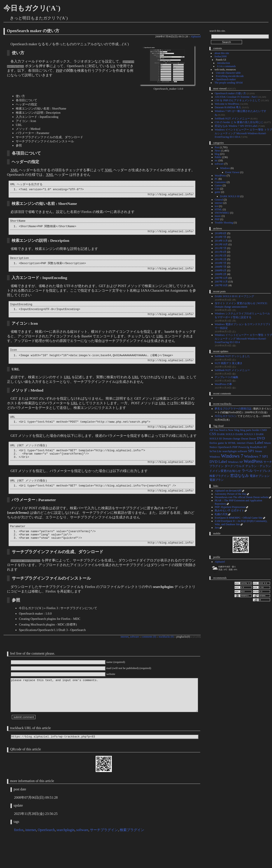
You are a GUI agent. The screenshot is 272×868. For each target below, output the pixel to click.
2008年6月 (221, 270)
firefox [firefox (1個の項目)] (213, 443)
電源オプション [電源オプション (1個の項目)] (260, 476)
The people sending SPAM (229, 83)
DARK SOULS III (230, 196)
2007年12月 (221, 278)
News (218, 151)
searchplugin (66, 857)
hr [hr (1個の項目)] (226, 443)
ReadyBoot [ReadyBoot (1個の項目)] (256, 447)
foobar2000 (220, 56)
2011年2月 (221, 259)
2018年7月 (221, 237)
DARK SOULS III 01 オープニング (234, 296)
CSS (217, 189)
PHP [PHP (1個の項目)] (235, 447)
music (218, 216)
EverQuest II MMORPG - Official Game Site (239, 518)
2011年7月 (221, 248)
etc (216, 160)
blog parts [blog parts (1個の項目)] (246, 430)
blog (217, 154)
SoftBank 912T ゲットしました (232, 356)
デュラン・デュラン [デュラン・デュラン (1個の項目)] (258, 466)
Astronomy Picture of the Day (231, 494)
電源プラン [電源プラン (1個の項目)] (217, 480)
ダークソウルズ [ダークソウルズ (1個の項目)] (234, 466)
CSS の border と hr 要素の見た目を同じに (239, 122)
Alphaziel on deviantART (228, 491)
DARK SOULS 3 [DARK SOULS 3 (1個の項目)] (245, 434)
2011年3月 (221, 256)
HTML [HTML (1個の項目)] (232, 443)
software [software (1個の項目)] (242, 451)
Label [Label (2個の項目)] (259, 443)
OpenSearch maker (226, 79)
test (217, 206)
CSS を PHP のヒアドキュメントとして (237, 100)
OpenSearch (46, 857)
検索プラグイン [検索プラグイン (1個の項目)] (219, 476)
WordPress (220, 176)
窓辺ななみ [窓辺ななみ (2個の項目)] (240, 476)
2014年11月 (221, 241)
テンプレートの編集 (226, 377)
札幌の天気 (221, 514)
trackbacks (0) (166, 654)
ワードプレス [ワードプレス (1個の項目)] (262, 471)
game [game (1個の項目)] (221, 443)
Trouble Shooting (224, 223)
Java (217, 528)
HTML (218, 209)
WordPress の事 (223, 384)
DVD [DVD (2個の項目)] (261, 438)
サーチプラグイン (104, 857)
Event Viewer (232, 172)
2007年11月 (221, 282)
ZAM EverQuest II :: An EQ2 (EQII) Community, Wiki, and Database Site (241, 523)
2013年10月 (221, 244)
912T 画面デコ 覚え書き (229, 363)
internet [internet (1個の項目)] (241, 443)
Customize (220, 182)
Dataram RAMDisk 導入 (228, 107)
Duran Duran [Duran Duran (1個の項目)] (248, 439)
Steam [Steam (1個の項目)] (258, 451)
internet (125, 654)
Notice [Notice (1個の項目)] (213, 447)
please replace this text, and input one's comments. (104, 718)
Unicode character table (228, 73)
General (219, 200)
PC (216, 179)
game (218, 192)
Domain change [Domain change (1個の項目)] (232, 439)
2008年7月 (221, 267)
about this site (222, 53)
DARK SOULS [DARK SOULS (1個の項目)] (226, 434)
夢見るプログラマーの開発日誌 (233, 409)
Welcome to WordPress (227, 104)
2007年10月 (221, 285)
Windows (225, 168)
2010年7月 (221, 263)
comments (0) (149, 654)
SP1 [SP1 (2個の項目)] (251, 451)
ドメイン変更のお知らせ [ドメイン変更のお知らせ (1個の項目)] (225, 471)
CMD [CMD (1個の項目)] (264, 430)
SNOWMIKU (222, 213)
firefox (19, 857)
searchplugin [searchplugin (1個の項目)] (229, 451)
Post (217, 147)
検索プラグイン (132, 857)
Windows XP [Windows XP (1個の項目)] (235, 462)
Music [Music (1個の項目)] (268, 443)
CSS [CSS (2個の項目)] (213, 434)
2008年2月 (221, 274)
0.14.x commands (226, 66)
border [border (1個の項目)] (256, 430)
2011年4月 (221, 252)
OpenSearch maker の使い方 (33, 31)
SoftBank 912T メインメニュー (232, 119)
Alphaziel (196, 37)
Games (218, 185)
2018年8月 (221, 233)
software (134, 654)
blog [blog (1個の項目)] (237, 430)
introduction (224, 63)
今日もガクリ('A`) (32, 8)
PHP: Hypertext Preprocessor (230, 507)
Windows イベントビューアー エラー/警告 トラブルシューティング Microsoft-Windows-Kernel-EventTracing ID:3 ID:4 (243, 133)
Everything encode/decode (230, 76)
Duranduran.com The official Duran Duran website (241, 497)
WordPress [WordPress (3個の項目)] (253, 461)
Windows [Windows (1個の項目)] (215, 457)
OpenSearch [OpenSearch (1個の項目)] (225, 447)
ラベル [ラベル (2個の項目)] (247, 471)
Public (218, 157)
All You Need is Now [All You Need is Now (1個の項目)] (221, 430)
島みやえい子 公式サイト (229, 511)
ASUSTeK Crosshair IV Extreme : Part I (236, 97)
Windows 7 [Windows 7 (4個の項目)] (232, 456)
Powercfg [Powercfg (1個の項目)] (244, 447)
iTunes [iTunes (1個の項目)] (250, 443)
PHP (217, 219)
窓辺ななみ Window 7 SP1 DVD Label (236, 126)
